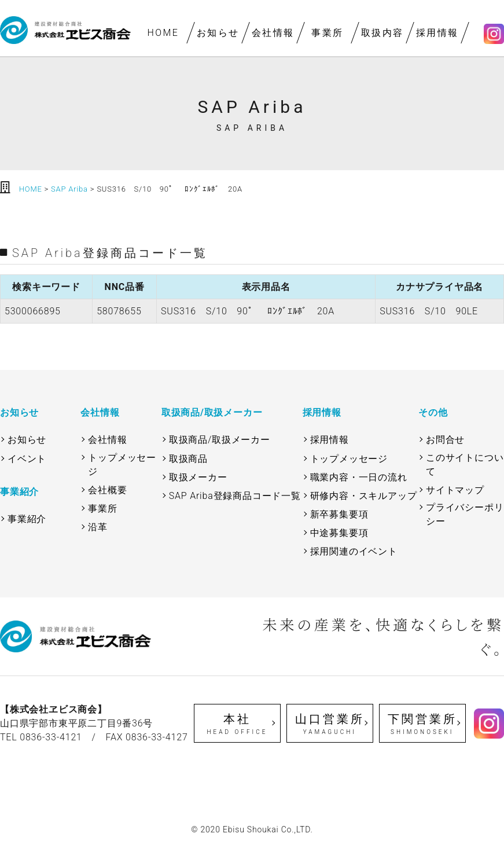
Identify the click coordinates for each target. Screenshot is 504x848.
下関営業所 (423, 724)
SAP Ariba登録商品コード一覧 (235, 496)
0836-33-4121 (51, 737)
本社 (238, 724)
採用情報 (437, 33)
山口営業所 (330, 724)
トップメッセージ (122, 465)
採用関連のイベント (354, 551)
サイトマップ (455, 490)
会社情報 (273, 33)
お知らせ (218, 33)
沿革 (98, 527)
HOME (163, 33)
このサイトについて (465, 465)
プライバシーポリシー (465, 514)
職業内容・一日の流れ (359, 477)
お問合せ (445, 440)
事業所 (328, 33)
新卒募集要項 (339, 514)
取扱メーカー (198, 477)
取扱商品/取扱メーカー (220, 440)
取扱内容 (382, 33)
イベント (27, 459)
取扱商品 (188, 459)
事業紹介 (27, 519)
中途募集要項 (339, 533)
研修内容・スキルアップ (364, 496)
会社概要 (107, 490)
